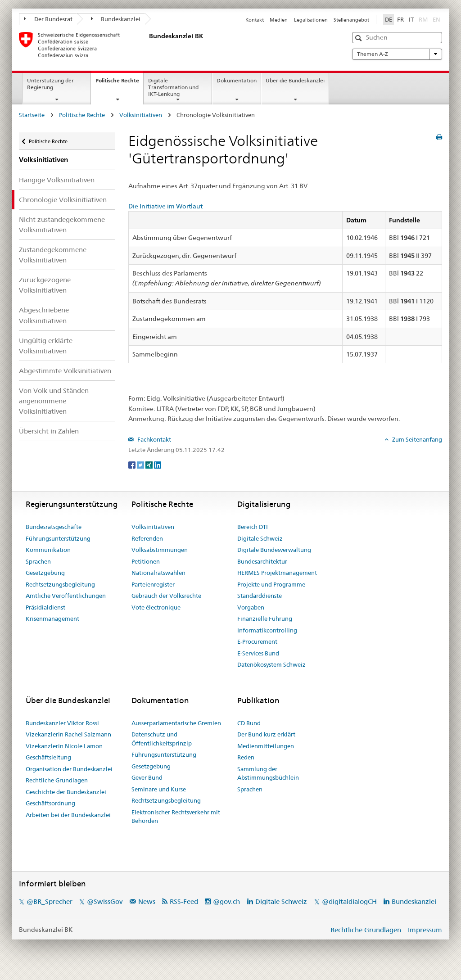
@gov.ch (226, 901)
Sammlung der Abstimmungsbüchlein (268, 773)
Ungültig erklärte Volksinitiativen (46, 346)
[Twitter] (141, 465)
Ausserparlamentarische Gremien (176, 723)
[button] (359, 38)
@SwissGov (105, 901)
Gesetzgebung (45, 573)
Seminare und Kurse (159, 789)
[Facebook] (133, 465)
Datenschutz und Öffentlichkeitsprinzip (162, 739)
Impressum (425, 930)
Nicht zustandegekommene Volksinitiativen (62, 225)
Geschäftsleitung (48, 757)
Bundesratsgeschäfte (54, 527)
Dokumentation (237, 80)
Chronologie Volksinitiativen (63, 200)
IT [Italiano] (411, 19)
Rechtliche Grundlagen (57, 780)
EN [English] (436, 19)
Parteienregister (153, 584)
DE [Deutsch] (389, 19)
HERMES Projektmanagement (277, 573)
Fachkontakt (154, 439)
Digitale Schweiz (260, 538)
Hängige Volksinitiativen (57, 180)
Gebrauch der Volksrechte (166, 596)
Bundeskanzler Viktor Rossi (62, 723)
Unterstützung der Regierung (50, 84)
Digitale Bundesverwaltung (274, 550)
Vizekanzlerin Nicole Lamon (64, 746)
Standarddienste (260, 596)
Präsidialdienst (45, 607)
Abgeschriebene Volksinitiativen (44, 315)
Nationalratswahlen (158, 573)
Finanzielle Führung (265, 619)
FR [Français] (400, 19)
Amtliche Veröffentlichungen (66, 596)
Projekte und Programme (271, 584)
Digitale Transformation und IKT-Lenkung (173, 87)
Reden (246, 757)
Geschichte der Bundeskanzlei (66, 792)
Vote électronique (156, 607)
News (147, 901)
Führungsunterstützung (58, 538)
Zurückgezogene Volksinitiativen (45, 285)
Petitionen (146, 561)
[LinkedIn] (158, 465)
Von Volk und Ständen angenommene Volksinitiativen (54, 401)
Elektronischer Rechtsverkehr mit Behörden (176, 817)
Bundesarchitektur (262, 561)
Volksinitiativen (141, 115)
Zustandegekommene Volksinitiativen (53, 255)
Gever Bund (147, 777)
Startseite (32, 115)
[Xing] (150, 465)
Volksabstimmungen (160, 550)
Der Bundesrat (48, 19)
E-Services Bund (258, 653)
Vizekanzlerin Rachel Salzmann (68, 734)
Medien (279, 20)
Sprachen (38, 561)
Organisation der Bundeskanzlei (69, 769)
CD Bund (249, 723)
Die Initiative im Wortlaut (165, 206)
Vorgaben (251, 607)
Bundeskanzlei (116, 19)
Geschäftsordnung (50, 803)
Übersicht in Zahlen (49, 431)
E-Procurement (257, 641)
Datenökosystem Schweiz (271, 664)
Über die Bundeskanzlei (295, 80)
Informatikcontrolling (267, 630)
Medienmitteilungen (266, 746)
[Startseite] (147, 45)
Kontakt (255, 20)
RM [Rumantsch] (423, 19)
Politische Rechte (119, 83)
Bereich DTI (253, 527)
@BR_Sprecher (50, 901)
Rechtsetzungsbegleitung (60, 584)
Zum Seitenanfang (416, 439)
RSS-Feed (184, 901)
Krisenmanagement (52, 619)
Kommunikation (48, 550)
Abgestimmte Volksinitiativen (65, 371)
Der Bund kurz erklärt (266, 734)
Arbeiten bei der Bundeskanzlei (68, 815)
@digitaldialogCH (349, 901)
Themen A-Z (397, 54)
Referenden (147, 538)
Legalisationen (311, 20)
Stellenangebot (351, 20)
